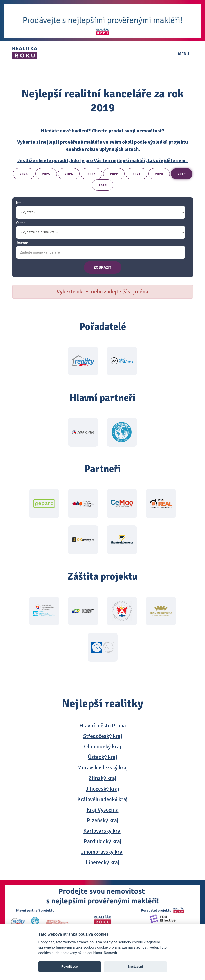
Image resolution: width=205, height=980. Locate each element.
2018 (103, 185)
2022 (114, 174)
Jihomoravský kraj (102, 852)
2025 (46, 174)
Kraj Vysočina (103, 810)
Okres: (21, 223)
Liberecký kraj (103, 862)
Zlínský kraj (102, 778)
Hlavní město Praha (103, 725)
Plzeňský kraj (103, 820)
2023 (91, 174)
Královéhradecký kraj (102, 799)
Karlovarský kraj (103, 831)
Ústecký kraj (102, 757)
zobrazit (102, 267)
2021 (136, 174)
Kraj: (20, 203)
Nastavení (135, 967)
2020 (159, 174)
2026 (24, 174)
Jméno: (22, 243)
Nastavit (111, 953)
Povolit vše (70, 967)
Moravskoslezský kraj (103, 768)
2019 (182, 174)
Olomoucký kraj (103, 747)
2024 (69, 174)
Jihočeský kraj (102, 789)
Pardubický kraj (103, 841)
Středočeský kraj (103, 736)
